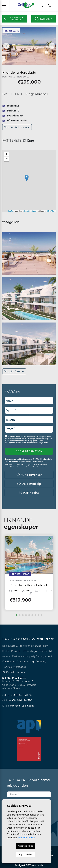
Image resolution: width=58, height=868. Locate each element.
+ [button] (7, 154)
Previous (6, 46)
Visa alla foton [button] (14, 371)
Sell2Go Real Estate (26, 5)
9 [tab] (41, 615)
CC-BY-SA (50, 211)
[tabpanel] (29, 573)
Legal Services (39, 651)
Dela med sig (29, 484)
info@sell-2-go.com (22, 706)
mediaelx (38, 865)
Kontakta (44, 19)
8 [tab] (38, 615)
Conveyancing (26, 661)
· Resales (15, 651)
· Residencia (18, 656)
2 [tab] (20, 615)
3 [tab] (23, 615)
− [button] (7, 159)
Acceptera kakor (26, 846)
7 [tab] (35, 615)
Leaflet (11, 211)
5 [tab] (29, 615)
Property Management (39, 656)
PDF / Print (29, 493)
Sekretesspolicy (46, 439)
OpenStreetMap (30, 211)
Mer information (27, 837)
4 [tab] (26, 615)
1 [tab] (17, 615)
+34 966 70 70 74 (21, 695)
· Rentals (26, 651)
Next (52, 46)
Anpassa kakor (25, 854)
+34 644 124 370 (22, 700)
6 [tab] (32, 615)
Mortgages (19, 667)
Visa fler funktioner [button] (17, 127)
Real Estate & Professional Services (22, 646)
